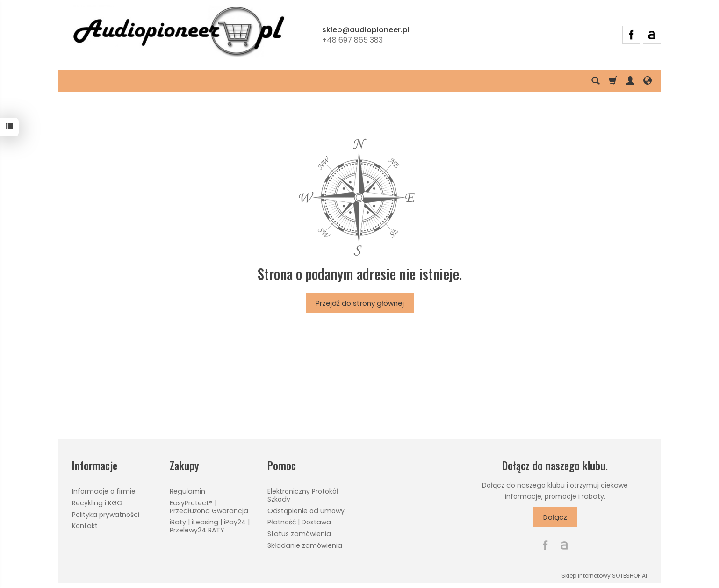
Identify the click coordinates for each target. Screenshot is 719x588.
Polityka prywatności (106, 515)
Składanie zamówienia (305, 545)
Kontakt (85, 526)
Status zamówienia (299, 534)
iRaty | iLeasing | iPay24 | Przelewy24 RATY (210, 526)
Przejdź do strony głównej (360, 303)
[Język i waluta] (647, 81)
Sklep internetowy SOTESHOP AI (604, 576)
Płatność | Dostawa (299, 522)
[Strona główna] (179, 33)
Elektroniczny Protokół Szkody (303, 495)
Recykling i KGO (97, 503)
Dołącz (555, 517)
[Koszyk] (613, 81)
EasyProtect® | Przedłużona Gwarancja (209, 507)
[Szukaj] (596, 81)
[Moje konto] (630, 81)
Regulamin (187, 491)
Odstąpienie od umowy (306, 511)
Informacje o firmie (104, 491)
